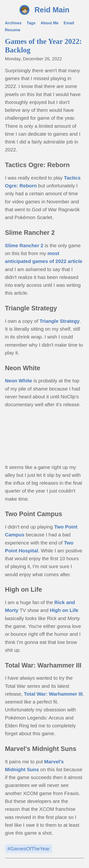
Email (69, 23)
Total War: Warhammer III (53, 694)
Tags (31, 23)
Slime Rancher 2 (24, 245)
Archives (13, 23)
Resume (13, 30)
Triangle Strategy (59, 321)
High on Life (64, 610)
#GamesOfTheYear (28, 849)
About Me (50, 23)
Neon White (19, 381)
